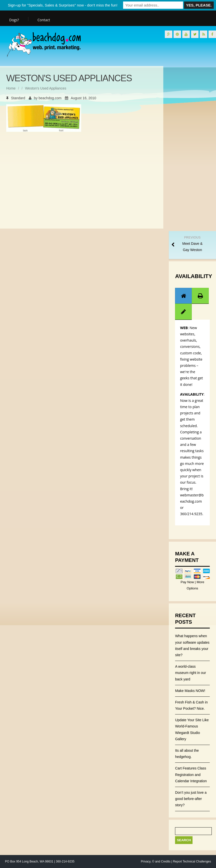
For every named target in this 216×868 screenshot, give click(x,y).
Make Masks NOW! (190, 691)
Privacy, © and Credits (156, 861)
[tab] (184, 296)
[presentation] (184, 296)
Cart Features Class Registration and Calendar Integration (191, 774)
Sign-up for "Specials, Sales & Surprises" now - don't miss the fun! (63, 5)
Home (11, 88)
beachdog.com (50, 98)
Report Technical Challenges (192, 861)
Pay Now (188, 582)
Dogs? (14, 20)
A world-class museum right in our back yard (191, 673)
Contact (44, 20)
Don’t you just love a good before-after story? (191, 799)
